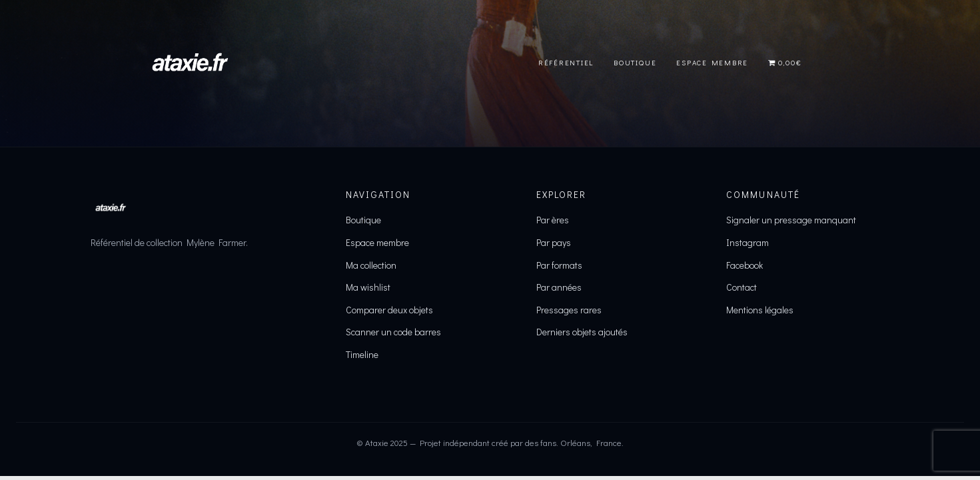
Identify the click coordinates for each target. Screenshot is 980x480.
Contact (741, 287)
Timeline (362, 354)
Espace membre (377, 242)
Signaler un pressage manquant (791, 220)
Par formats (559, 265)
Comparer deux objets (389, 310)
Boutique (635, 62)
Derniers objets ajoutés (582, 332)
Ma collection (371, 265)
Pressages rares (569, 310)
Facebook (744, 265)
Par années (559, 287)
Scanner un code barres (393, 332)
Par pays (554, 242)
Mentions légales (760, 310)
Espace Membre (712, 62)
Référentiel (566, 62)
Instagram (747, 242)
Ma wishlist (368, 287)
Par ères (553, 220)
